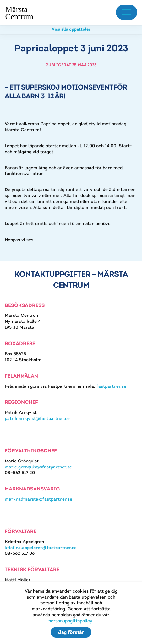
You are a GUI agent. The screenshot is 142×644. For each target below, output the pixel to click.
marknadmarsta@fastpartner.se (38, 499)
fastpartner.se (111, 386)
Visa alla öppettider (71, 29)
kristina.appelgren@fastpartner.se (41, 548)
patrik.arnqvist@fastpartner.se (37, 418)
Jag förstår (71, 632)
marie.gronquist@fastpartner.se (38, 467)
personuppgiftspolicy (70, 621)
